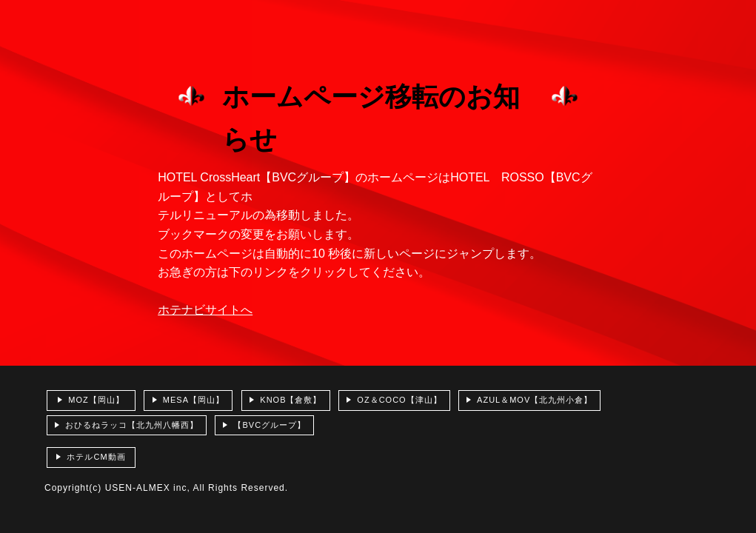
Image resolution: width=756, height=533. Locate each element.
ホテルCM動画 (96, 457)
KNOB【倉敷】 (291, 400)
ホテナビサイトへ (205, 310)
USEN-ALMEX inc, (148, 488)
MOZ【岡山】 (96, 400)
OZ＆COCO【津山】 (399, 400)
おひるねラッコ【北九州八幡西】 (132, 425)
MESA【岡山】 (194, 400)
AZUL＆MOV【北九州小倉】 (535, 400)
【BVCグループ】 (270, 425)
